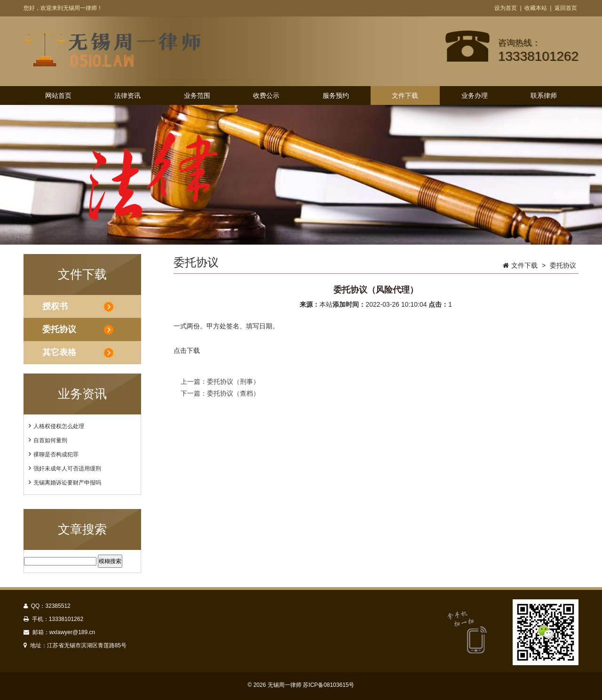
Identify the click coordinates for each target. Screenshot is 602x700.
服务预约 (336, 95)
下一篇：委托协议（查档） (220, 393)
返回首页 (566, 8)
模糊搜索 (110, 561)
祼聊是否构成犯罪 (56, 454)
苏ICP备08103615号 (329, 685)
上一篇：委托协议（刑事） (220, 382)
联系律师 (544, 95)
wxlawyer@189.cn (72, 632)
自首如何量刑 (50, 440)
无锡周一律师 (285, 685)
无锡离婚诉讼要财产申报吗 (67, 483)
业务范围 (197, 95)
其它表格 (59, 352)
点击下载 (187, 350)
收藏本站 (536, 8)
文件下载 (405, 95)
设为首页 (506, 8)
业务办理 (475, 95)
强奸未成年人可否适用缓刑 (67, 469)
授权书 (55, 306)
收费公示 (266, 95)
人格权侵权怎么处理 (59, 426)
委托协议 (59, 329)
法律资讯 (127, 95)
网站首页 (58, 95)
